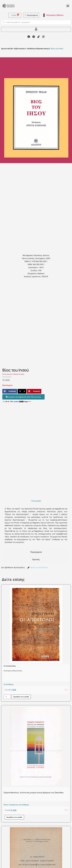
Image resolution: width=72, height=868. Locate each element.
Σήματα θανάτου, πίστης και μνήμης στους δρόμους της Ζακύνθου (34, 793)
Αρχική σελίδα (7, 48)
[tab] (36, 501)
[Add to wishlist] (66, 690)
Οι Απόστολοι (10, 666)
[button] (68, 6)
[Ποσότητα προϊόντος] (7, 697)
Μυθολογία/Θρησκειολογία (38, 48)
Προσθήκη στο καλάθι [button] (21, 697)
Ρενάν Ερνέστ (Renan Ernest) (13, 374)
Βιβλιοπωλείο (20, 48)
